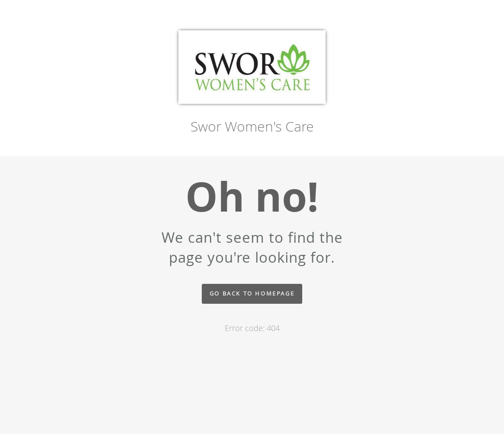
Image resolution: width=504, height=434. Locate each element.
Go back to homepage (252, 294)
